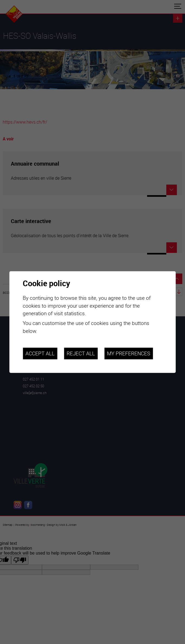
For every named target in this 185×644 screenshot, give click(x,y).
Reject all (81, 353)
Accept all (40, 353)
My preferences (129, 353)
